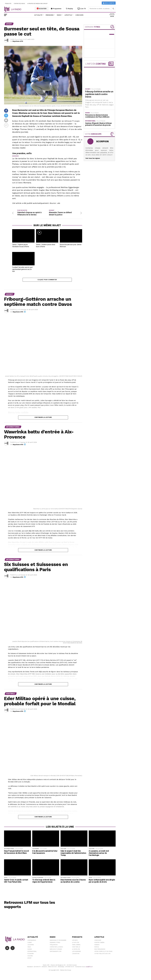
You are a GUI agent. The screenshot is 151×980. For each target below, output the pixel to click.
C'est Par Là (76, 948)
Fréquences (54, 946)
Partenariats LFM (56, 952)
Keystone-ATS (18, 41)
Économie (31, 954)
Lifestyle (68, 15)
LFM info (75, 941)
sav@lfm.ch (89, 968)
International (32, 952)
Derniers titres (55, 943)
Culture (30, 957)
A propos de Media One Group (38, 4)
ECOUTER (42, 9)
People (97, 948)
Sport (29, 959)
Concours (79, 15)
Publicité (8, 4)
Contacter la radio (56, 948)
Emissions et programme (58, 941)
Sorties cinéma (99, 943)
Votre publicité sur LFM (102, 954)
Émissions (50, 15)
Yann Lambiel (76, 946)
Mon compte (109, 3)
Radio (59, 15)
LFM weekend (76, 952)
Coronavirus (32, 941)
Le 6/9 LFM (75, 943)
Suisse (30, 950)
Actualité (38, 15)
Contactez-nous (19, 4)
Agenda (97, 946)
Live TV (82, 9)
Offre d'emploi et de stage (103, 952)
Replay (70, 9)
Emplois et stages (56, 950)
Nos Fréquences (100, 950)
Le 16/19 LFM (76, 950)
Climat (30, 943)
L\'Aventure (76, 954)
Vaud (29, 948)
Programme (56, 9)
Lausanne (31, 946)
